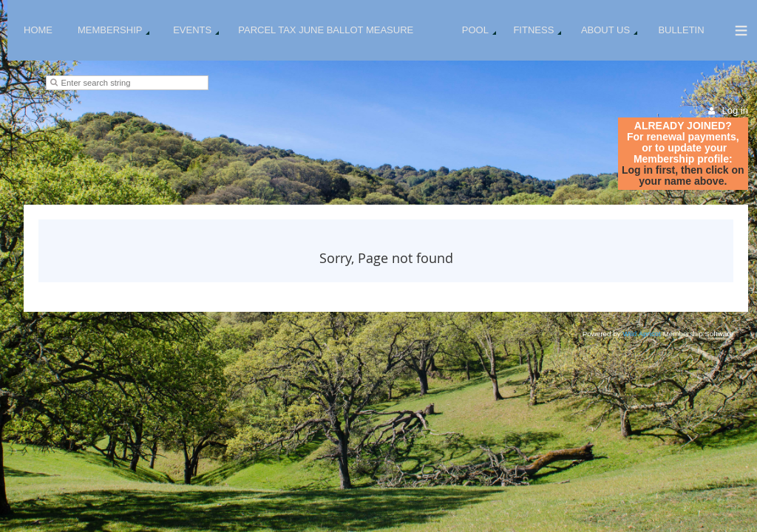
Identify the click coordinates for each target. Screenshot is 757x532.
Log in (735, 110)
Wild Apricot (642, 334)
